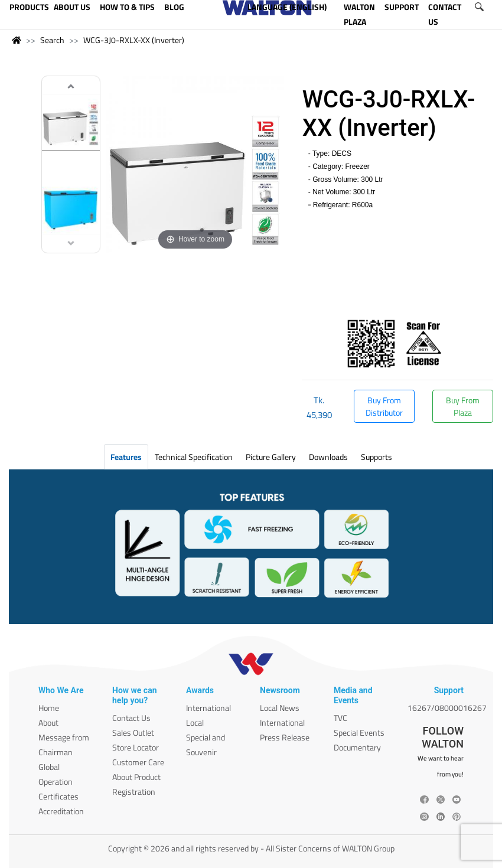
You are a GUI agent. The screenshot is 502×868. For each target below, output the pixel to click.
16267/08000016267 (447, 708)
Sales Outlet (133, 732)
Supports (376, 457)
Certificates (58, 796)
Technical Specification (194, 457)
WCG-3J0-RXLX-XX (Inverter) (134, 40)
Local (195, 722)
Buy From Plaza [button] (463, 406)
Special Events (359, 732)
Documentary (357, 747)
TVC (340, 718)
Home (49, 708)
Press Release (285, 737)
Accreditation (61, 811)
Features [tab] (126, 457)
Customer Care (138, 762)
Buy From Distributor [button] (384, 406)
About (48, 722)
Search (52, 40)
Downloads (328, 457)
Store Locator (136, 747)
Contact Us (131, 718)
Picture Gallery (271, 457)
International (208, 708)
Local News (280, 708)
